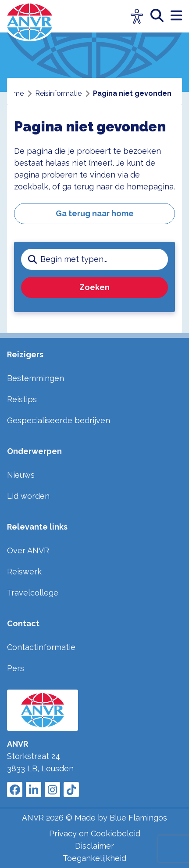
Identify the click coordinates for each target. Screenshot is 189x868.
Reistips (22, 399)
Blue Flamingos (138, 818)
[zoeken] (160, 16)
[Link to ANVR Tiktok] (71, 790)
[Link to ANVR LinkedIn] (34, 790)
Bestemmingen (36, 378)
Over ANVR (28, 550)
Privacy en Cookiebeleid (95, 833)
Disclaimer (94, 846)
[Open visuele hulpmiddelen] (137, 16)
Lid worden (28, 496)
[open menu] (176, 16)
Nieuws (21, 475)
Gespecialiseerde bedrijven (59, 420)
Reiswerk (24, 572)
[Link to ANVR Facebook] (15, 790)
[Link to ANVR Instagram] (52, 790)
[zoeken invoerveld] (104, 259)
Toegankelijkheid (94, 858)
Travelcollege (33, 593)
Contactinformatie (41, 647)
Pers (16, 668)
